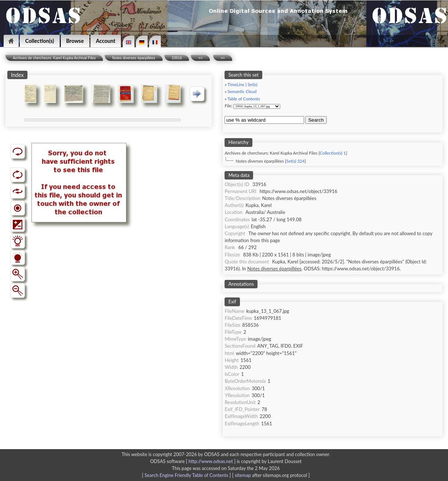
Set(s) (253, 84)
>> (223, 58)
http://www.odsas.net (211, 461)
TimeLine (236, 84)
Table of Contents (244, 99)
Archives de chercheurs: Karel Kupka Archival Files (54, 58)
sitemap (243, 475)
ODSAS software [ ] (194, 461)
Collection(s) (40, 41)
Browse (75, 41)
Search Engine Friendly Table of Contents (186, 475)
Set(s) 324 (295, 161)
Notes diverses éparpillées (134, 58)
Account (106, 41)
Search (316, 120)
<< (200, 58)
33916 (177, 58)
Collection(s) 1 (333, 153)
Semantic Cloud (242, 91)
